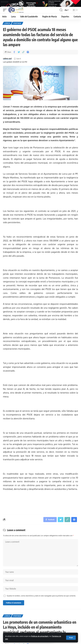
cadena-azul (7, 62)
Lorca (7, 27)
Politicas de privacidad (40, 636)
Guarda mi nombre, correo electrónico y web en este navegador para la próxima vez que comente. (41, 599)
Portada (17, 27)
